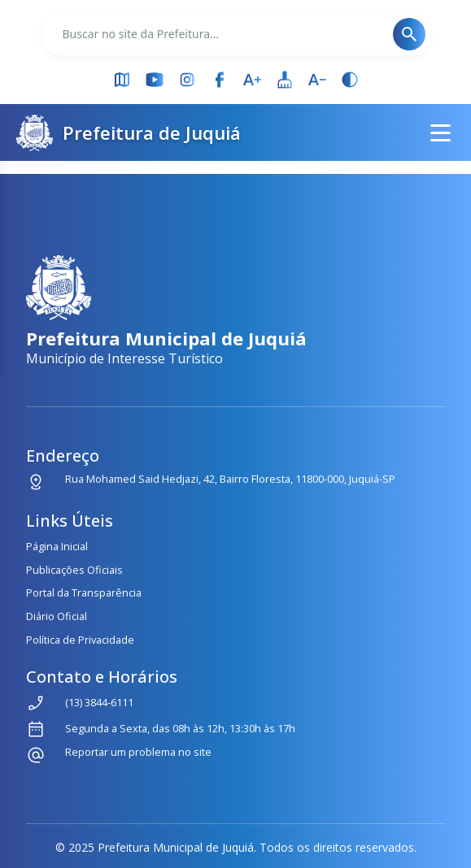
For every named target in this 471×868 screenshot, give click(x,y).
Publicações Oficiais (74, 570)
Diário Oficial (57, 616)
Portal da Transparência (84, 592)
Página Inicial (57, 546)
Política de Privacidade (80, 640)
